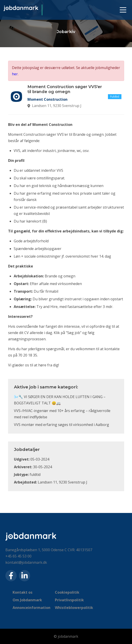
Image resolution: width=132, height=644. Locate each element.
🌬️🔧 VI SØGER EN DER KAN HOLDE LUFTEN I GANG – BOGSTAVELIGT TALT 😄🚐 (60, 400)
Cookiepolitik (67, 592)
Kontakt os (22, 592)
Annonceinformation (31, 608)
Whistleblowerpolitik (74, 608)
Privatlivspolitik (69, 600)
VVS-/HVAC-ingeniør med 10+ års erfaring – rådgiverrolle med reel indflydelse (62, 414)
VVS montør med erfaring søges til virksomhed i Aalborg (62, 425)
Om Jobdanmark (27, 600)
